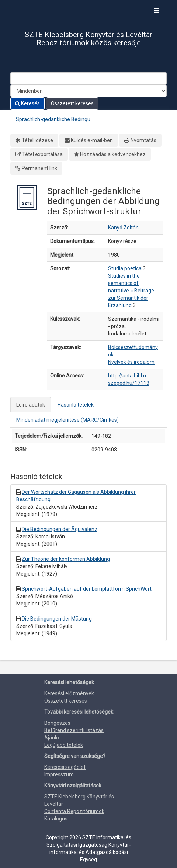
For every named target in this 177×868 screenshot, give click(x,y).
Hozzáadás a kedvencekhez (113, 154)
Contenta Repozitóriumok (74, 811)
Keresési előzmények (69, 693)
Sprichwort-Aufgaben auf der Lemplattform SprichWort (87, 589)
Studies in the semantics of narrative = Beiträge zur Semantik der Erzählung (131, 291)
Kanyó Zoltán (123, 228)
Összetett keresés (72, 103)
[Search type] (88, 91)
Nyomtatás (143, 140)
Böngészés (57, 723)
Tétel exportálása (42, 154)
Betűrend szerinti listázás (74, 730)
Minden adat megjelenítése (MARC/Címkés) (67, 420)
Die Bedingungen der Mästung (57, 619)
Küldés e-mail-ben (92, 140)
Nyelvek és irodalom (131, 362)
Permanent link (39, 168)
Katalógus (56, 819)
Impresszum (59, 774)
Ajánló (52, 738)
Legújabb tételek (64, 745)
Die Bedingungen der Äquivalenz (60, 529)
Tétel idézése (37, 140)
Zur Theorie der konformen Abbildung (66, 559)
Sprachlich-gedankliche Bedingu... (55, 119)
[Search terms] (88, 78)
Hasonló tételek (76, 405)
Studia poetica (125, 268)
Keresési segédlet (65, 767)
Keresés (27, 103)
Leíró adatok (31, 405)
